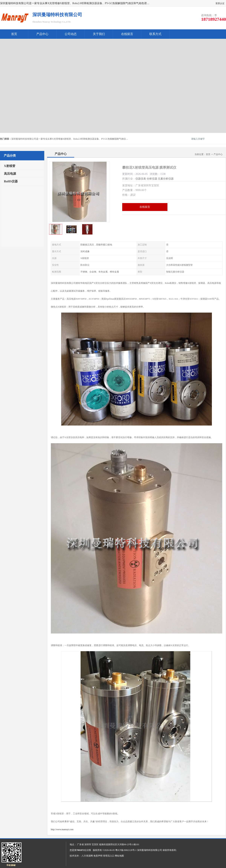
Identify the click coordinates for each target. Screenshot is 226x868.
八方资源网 (87, 856)
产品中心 (42, 34)
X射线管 (10, 166)
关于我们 (99, 34)
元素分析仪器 (166, 179)
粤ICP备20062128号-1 (126, 850)
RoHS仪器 (11, 181)
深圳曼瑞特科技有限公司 (150, 850)
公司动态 (71, 34)
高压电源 (10, 174)
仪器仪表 (141, 179)
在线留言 (127, 34)
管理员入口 (109, 856)
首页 (14, 34)
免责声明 (98, 856)
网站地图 (119, 856)
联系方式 (155, 34)
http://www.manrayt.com (62, 829)
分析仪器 (152, 179)
